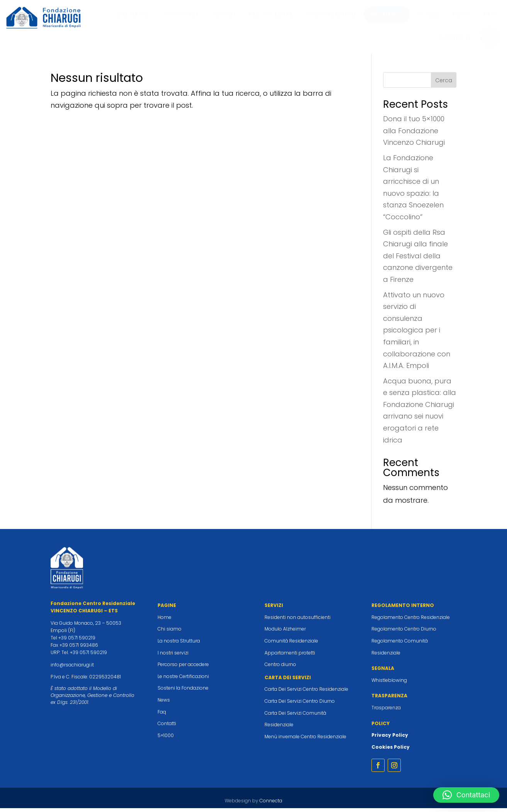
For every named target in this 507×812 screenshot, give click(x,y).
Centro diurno (280, 668)
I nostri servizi (173, 657)
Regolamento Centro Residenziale (411, 621)
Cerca (444, 84)
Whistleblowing (389, 684)
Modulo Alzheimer (285, 633)
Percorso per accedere (183, 668)
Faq (162, 716)
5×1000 (166, 739)
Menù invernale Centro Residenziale (305, 740)
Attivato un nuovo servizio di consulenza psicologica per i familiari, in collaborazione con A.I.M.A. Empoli (417, 334)
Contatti (167, 727)
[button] (466, 795)
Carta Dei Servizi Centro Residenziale (306, 693)
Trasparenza (386, 711)
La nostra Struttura (179, 645)
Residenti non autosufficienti (298, 621)
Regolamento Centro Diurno (404, 633)
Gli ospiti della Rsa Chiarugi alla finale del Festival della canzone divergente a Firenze (418, 260)
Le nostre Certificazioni (183, 680)
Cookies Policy (391, 751)
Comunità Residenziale (291, 645)
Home (164, 621)
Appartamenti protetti (290, 657)
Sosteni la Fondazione (183, 692)
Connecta (271, 804)
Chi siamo (170, 633)
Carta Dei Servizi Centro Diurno (300, 705)
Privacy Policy (390, 739)
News (164, 704)
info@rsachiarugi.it (72, 669)
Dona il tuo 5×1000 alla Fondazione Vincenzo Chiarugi (414, 134)
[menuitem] (133, 15)
